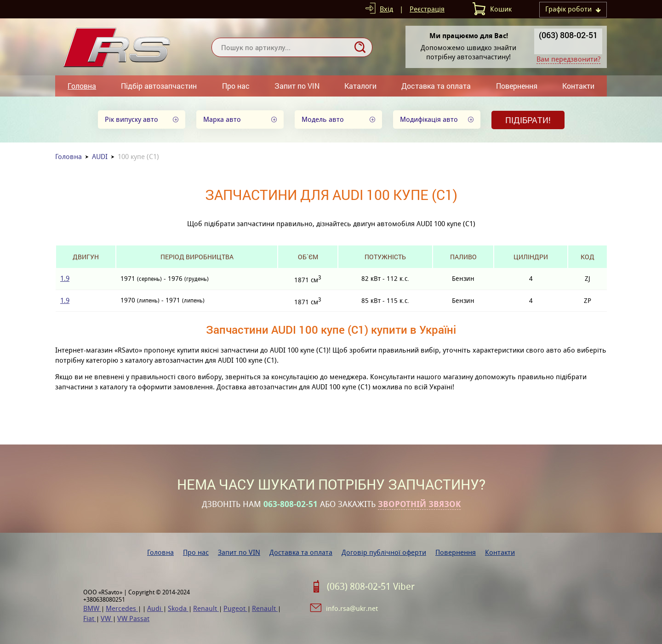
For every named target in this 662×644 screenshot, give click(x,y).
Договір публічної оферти (384, 552)
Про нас (236, 86)
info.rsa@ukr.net (352, 608)
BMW (92, 608)
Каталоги (360, 86)
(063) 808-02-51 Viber (371, 587)
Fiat (90, 618)
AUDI (100, 157)
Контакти (578, 86)
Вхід (386, 9)
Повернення (517, 86)
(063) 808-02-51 (568, 35)
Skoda (178, 608)
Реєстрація (427, 9)
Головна (82, 86)
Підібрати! (528, 120)
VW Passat (133, 618)
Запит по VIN (297, 86)
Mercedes (122, 608)
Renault (206, 608)
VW (107, 618)
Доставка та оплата (436, 86)
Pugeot (235, 608)
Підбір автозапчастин (159, 86)
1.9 (65, 278)
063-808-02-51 (291, 504)
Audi (155, 608)
